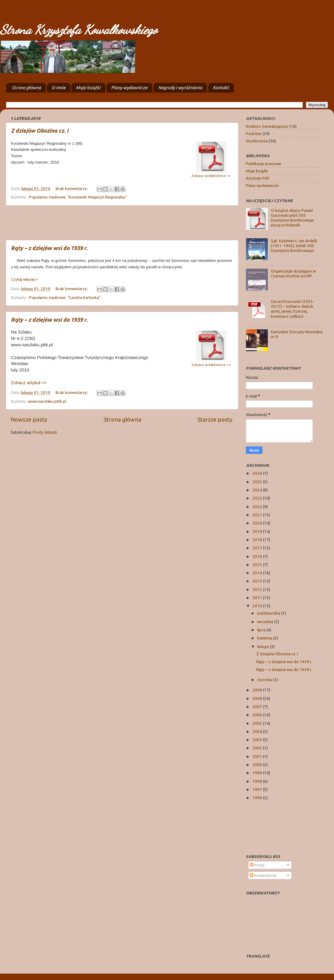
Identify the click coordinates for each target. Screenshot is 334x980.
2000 (258, 765)
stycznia (265, 680)
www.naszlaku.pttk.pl (47, 401)
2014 (258, 573)
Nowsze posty (29, 419)
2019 (258, 531)
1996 (258, 798)
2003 (258, 740)
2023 (258, 498)
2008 (258, 698)
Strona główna (26, 88)
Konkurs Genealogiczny (267, 126)
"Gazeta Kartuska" (84, 297)
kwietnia (265, 638)
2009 (258, 690)
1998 (258, 781)
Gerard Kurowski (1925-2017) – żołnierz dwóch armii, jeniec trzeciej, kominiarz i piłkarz (293, 309)
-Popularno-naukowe (47, 197)
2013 (258, 581)
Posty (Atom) (45, 432)
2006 (258, 715)
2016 (258, 556)
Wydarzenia (257, 141)
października (269, 613)
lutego (264, 646)
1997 (258, 789)
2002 (258, 748)
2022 (258, 507)
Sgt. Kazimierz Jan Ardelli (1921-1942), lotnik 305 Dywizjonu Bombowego (294, 246)
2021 (258, 515)
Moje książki (88, 88)
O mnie (59, 88)
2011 (258, 598)
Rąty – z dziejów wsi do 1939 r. (49, 248)
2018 (258, 540)
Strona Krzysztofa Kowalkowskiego (79, 30)
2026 (258, 473)
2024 (258, 490)
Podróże (254, 134)
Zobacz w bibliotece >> (211, 176)
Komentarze (263, 875)
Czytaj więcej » (24, 279)
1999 (258, 773)
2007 (258, 707)
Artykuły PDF (258, 178)
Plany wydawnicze (129, 88)
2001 (258, 756)
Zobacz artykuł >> (29, 383)
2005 (258, 723)
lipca (262, 630)
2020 (258, 523)
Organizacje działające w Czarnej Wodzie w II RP (293, 273)
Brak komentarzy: (72, 188)
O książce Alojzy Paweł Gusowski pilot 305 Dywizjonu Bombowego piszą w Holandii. (292, 218)
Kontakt (221, 88)
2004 (258, 731)
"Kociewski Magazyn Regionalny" (97, 197)
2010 (258, 606)
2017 (258, 548)
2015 (258, 565)
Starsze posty (215, 419)
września (266, 622)
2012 (258, 589)
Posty (257, 865)
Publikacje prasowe (264, 164)
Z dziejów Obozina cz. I (40, 131)
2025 (258, 482)
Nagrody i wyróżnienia (180, 88)
